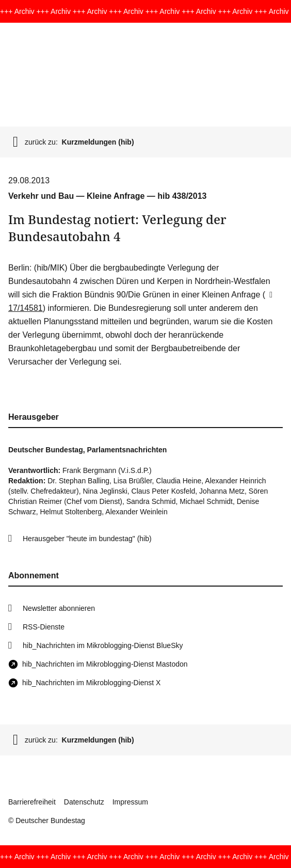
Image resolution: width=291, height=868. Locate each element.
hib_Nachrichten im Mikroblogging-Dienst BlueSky (103, 645)
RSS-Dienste (44, 627)
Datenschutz (84, 802)
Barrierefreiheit (32, 802)
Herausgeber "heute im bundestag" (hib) (87, 539)
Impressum (130, 802)
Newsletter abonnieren (59, 608)
